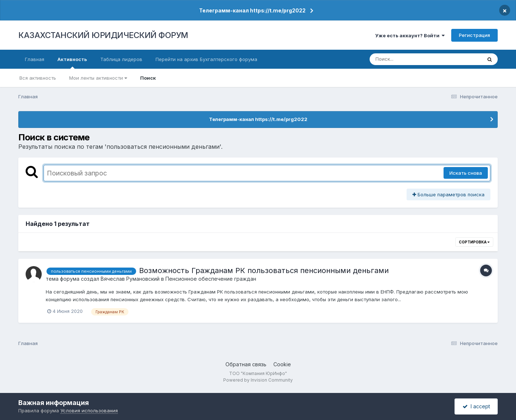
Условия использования (89, 410)
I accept (476, 406)
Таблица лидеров (121, 59)
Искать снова (466, 173)
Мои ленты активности (98, 78)
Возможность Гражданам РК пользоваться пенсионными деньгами (264, 270)
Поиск (148, 78)
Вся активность (38, 78)
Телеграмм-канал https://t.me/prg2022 (252, 10)
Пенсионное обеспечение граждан (211, 279)
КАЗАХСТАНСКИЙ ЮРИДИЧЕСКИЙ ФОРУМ (103, 35)
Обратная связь (246, 364)
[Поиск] (412, 59)
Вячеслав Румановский (130, 279)
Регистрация (474, 35)
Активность (72, 63)
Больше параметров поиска (448, 194)
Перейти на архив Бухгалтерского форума (206, 59)
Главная (35, 59)
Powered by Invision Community (258, 380)
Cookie (282, 364)
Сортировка (474, 242)
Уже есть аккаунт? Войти (410, 35)
